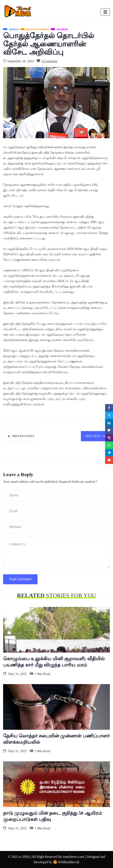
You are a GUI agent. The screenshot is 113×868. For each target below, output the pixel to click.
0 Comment (49, 61)
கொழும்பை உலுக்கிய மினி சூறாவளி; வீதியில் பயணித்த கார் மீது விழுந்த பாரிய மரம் (54, 662)
